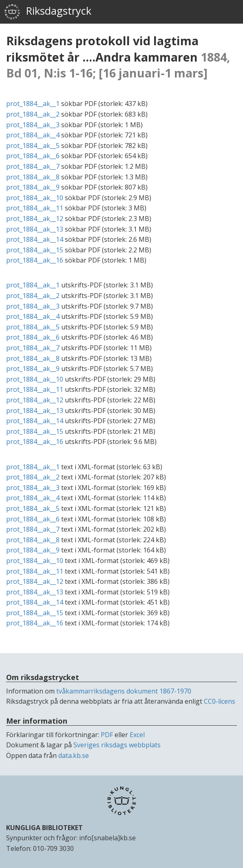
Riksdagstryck (48, 12)
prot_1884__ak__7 (33, 166)
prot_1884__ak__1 (33, 104)
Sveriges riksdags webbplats (117, 745)
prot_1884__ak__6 (33, 156)
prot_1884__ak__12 (35, 219)
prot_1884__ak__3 (33, 125)
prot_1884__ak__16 (35, 260)
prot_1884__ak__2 (33, 114)
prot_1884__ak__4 (33, 135)
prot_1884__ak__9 (33, 187)
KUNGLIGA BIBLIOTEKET (44, 828)
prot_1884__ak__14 (35, 239)
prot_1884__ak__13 (35, 229)
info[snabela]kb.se (107, 838)
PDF (107, 735)
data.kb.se (74, 755)
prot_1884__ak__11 (35, 208)
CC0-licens (220, 701)
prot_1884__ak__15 (35, 250)
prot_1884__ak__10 (35, 198)
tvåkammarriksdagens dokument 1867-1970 (124, 691)
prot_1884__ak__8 (33, 177)
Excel (137, 735)
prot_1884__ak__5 (33, 146)
